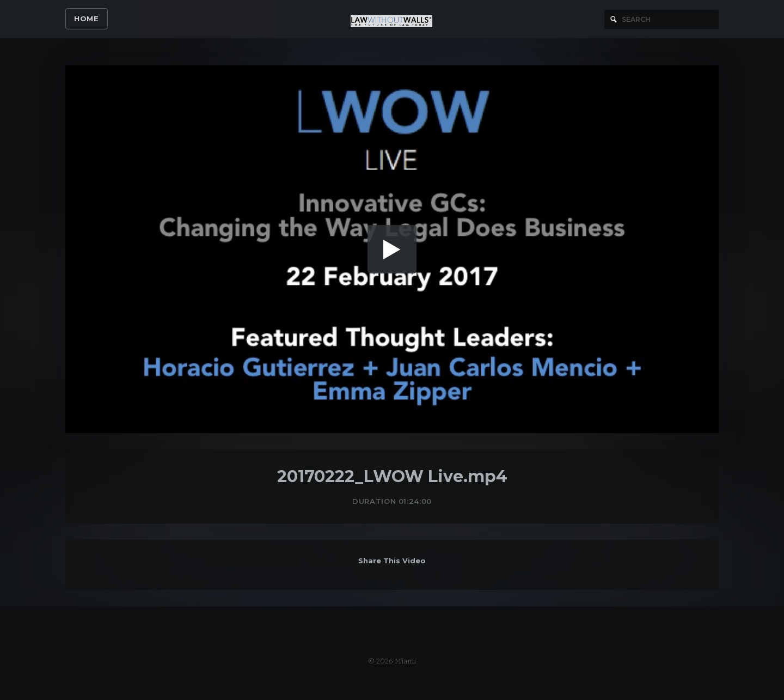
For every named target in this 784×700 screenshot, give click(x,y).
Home (87, 19)
